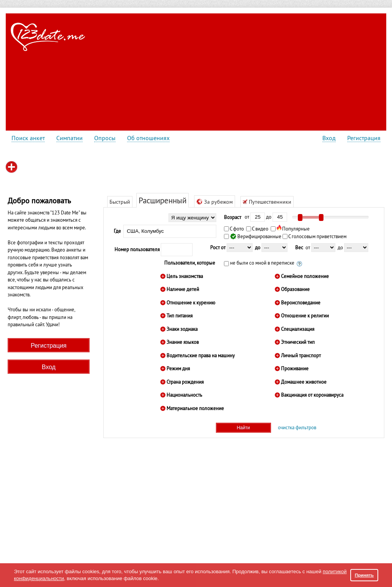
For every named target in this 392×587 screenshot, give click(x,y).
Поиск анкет (28, 138)
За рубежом (215, 202)
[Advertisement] (225, 71)
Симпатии (69, 138)
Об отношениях (148, 138)
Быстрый (120, 202)
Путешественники (267, 202)
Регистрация (364, 138)
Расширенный (163, 200)
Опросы (105, 138)
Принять (364, 575)
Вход (329, 138)
